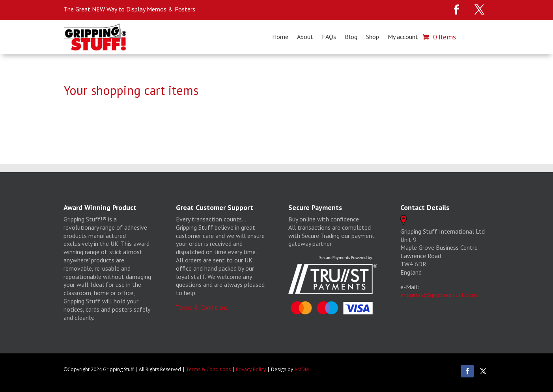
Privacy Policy (251, 369)
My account (403, 37)
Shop (373, 37)
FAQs (329, 37)
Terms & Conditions (202, 307)
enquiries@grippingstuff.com (439, 295)
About (305, 37)
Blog (351, 37)
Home (280, 37)
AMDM (302, 369)
